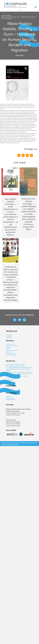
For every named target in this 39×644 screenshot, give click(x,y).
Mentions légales (16, 443)
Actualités (8, 15)
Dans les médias (10, 398)
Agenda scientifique (11, 400)
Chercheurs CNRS (10, 344)
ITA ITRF (8, 349)
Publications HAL (10, 389)
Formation (8, 338)
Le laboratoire (9, 335)
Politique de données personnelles (29, 443)
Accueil (3, 15)
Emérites (8, 347)
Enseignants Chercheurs (12, 346)
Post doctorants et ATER (12, 350)
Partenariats (9, 336)
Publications (20, 55)
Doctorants (9, 352)
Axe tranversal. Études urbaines (13, 378)
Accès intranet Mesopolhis (13, 444)
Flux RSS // (4, 444)
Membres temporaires (11, 355)
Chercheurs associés (11, 353)
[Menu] (36, 7)
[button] (15, 320)
